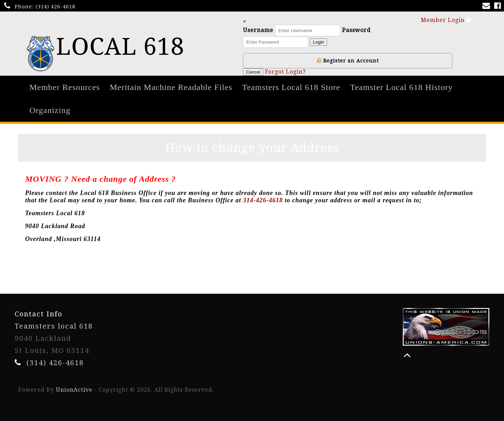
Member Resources (65, 87)
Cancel (265, 72)
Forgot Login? (297, 72)
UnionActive (74, 390)
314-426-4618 (263, 200)
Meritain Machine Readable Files (171, 87)
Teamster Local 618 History (401, 87)
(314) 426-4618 (55, 7)
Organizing (50, 110)
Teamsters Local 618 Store (291, 87)
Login (330, 42)
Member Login (446, 20)
